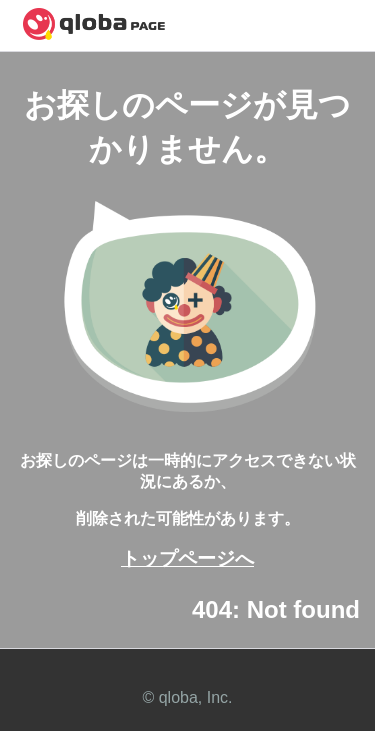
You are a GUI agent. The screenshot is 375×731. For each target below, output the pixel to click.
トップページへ (187, 558)
